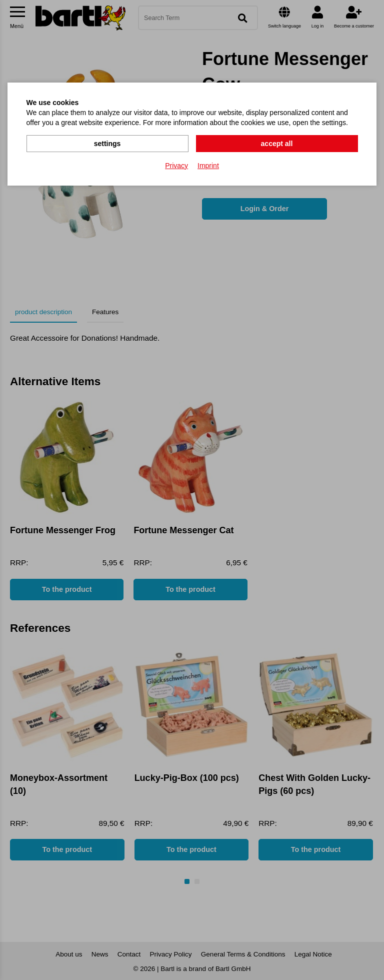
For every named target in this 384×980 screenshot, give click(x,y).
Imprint (208, 166)
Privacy (176, 166)
